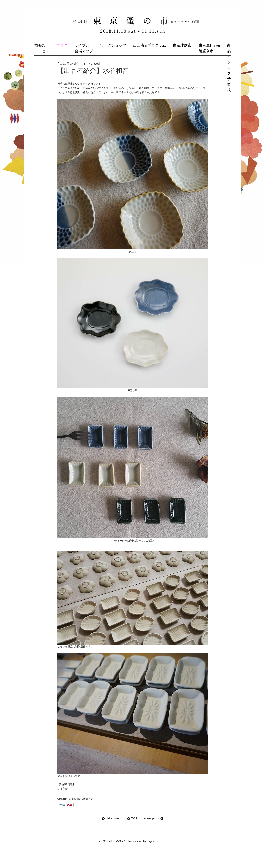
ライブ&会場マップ (84, 48)
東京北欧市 (182, 45)
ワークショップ (113, 45)
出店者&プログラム (150, 45)
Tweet (62, 805)
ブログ (62, 45)
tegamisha (155, 841)
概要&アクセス (42, 48)
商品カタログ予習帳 (229, 68)
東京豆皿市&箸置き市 (209, 48)
